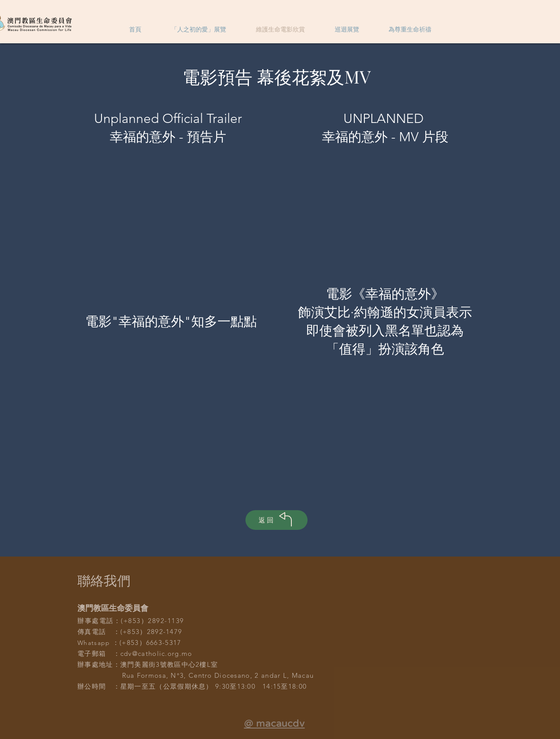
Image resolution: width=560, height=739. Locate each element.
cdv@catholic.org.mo (156, 653)
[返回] (276, 520)
